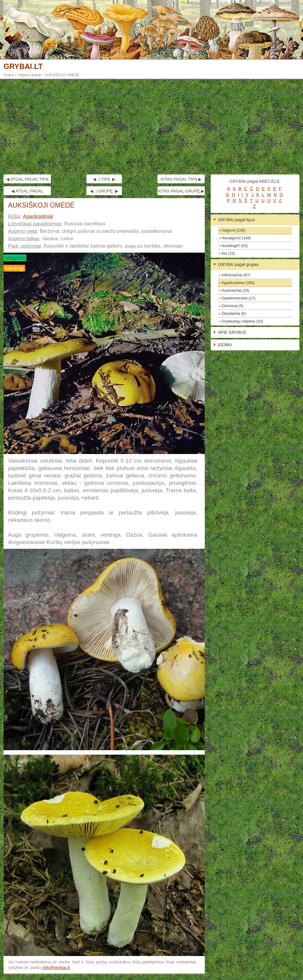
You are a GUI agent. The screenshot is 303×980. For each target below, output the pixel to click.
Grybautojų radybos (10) (242, 321)
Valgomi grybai (29, 75)
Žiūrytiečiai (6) (234, 313)
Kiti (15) (228, 253)
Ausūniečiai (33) (235, 290)
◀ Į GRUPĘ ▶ (104, 191)
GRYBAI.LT (23, 66)
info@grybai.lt (56, 967)
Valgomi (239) (233, 230)
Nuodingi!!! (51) (235, 246)
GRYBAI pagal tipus (236, 220)
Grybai (9, 75)
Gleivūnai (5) (233, 306)
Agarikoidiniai (38, 216)
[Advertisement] (151, 127)
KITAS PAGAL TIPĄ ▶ (181, 179)
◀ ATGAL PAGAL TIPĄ (27, 179)
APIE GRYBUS (232, 332)
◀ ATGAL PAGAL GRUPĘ (27, 192)
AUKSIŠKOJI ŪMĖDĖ (62, 75)
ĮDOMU (225, 345)
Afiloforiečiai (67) (236, 275)
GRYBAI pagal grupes (238, 264)
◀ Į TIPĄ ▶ (104, 179)
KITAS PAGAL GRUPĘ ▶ (181, 191)
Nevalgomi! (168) (236, 238)
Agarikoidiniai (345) (238, 283)
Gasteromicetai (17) (238, 298)
